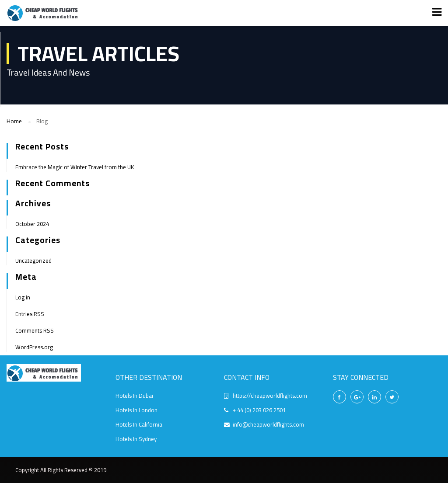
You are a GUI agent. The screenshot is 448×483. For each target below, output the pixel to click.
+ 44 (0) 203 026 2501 (259, 410)
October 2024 (32, 224)
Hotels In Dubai (134, 396)
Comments (35, 330)
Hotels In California (139, 424)
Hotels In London (136, 410)
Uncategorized (33, 261)
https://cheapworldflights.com (270, 396)
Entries (30, 314)
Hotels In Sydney (136, 439)
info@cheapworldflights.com (268, 424)
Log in (23, 297)
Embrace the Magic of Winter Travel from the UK (75, 167)
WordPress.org (34, 347)
